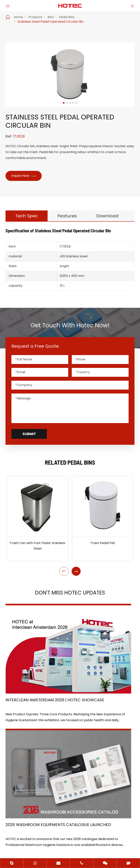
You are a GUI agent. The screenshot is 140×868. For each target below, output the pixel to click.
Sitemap (54, 841)
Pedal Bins (67, 17)
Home (18, 17)
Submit (29, 445)
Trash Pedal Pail (102, 554)
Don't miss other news (68, 710)
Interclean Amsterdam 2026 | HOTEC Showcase (36, 672)
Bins (51, 17)
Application (17, 754)
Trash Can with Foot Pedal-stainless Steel (37, 557)
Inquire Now (25, 176)
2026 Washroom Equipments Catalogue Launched (101, 672)
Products (35, 17)
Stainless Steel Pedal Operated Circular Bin (51, 22)
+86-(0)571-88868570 (30, 798)
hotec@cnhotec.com (29, 806)
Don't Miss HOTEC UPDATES (70, 605)
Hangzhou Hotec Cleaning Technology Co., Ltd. (65, 834)
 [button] (64, 582)
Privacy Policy (82, 841)
